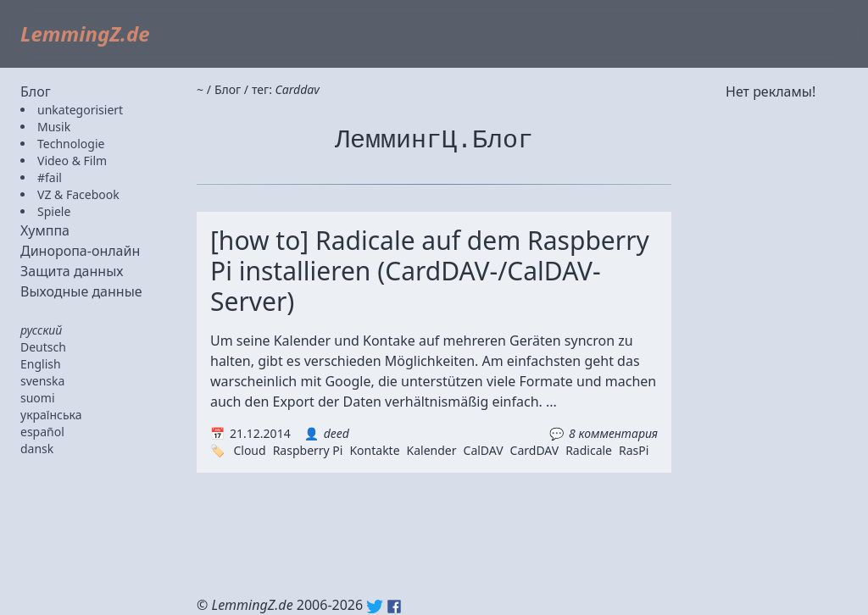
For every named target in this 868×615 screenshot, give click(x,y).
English (41, 364)
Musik (54, 127)
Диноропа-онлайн (80, 251)
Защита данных (72, 271)
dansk (37, 449)
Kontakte (374, 450)
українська (51, 415)
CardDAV (535, 450)
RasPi (634, 450)
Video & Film (72, 161)
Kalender (432, 450)
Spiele (54, 211)
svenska (42, 381)
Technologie (71, 144)
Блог (36, 91)
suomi (38, 398)
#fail (50, 177)
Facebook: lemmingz (394, 607)
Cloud (249, 450)
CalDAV (484, 450)
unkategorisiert (80, 110)
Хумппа (45, 230)
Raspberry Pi (308, 450)
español (42, 432)
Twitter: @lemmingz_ (375, 607)
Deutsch (43, 347)
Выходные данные (81, 291)
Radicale (589, 450)
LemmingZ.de (85, 33)
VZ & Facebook (78, 194)
